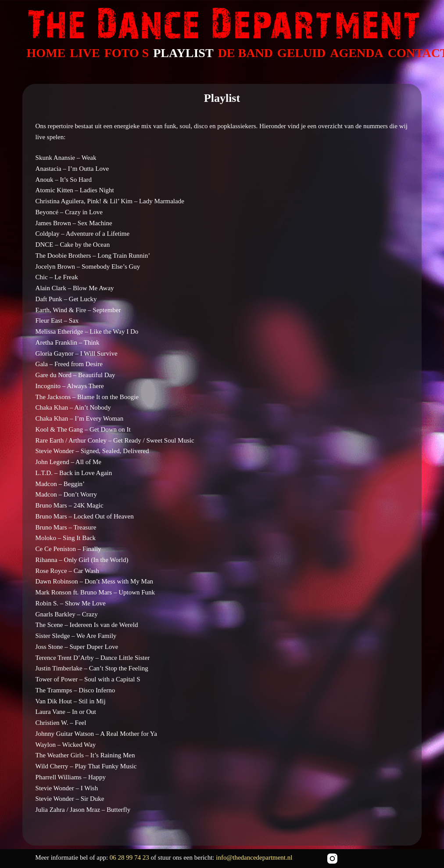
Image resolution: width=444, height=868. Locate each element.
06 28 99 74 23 (130, 857)
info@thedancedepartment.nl (254, 857)
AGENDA (356, 53)
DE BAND (245, 53)
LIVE (85, 53)
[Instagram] (332, 859)
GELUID (301, 53)
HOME (46, 53)
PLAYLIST (183, 53)
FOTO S (127, 53)
